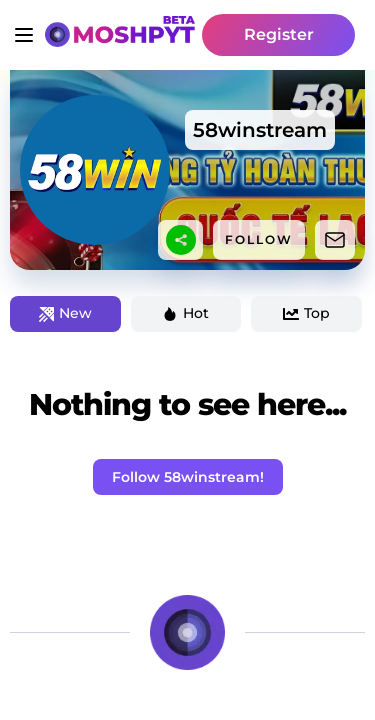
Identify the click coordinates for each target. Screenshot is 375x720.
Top (306, 313)
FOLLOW (259, 239)
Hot (185, 313)
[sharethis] (181, 240)
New (65, 313)
